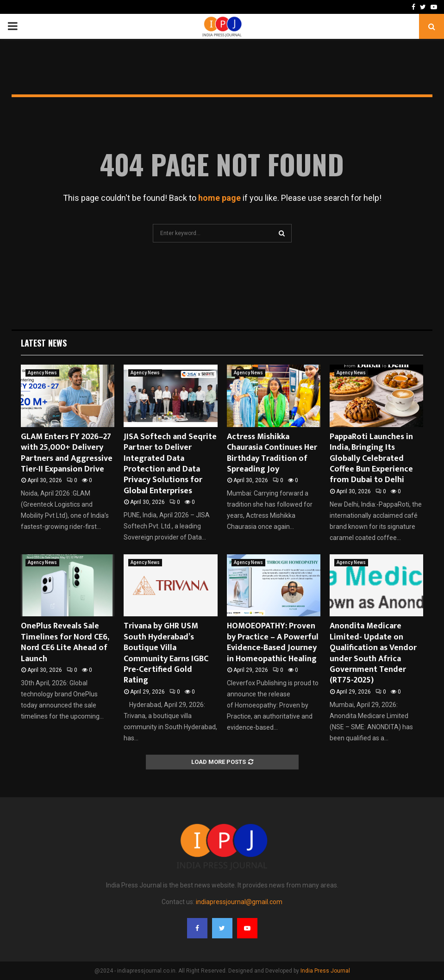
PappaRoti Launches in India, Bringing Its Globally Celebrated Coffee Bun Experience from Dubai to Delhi (371, 459)
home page (219, 198)
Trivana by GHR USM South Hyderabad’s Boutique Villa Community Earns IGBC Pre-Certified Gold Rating (166, 653)
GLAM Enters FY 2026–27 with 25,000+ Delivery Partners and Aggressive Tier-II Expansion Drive (67, 453)
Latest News (44, 343)
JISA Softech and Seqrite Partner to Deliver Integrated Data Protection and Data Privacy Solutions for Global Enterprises (170, 464)
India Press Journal (325, 971)
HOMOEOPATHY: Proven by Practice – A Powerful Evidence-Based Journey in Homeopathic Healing (273, 642)
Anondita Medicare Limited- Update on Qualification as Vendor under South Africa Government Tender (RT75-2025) (373, 653)
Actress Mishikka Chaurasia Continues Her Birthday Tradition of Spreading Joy (272, 453)
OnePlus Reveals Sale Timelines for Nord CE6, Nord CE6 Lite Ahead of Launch (65, 642)
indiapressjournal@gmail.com (239, 902)
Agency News (42, 373)
